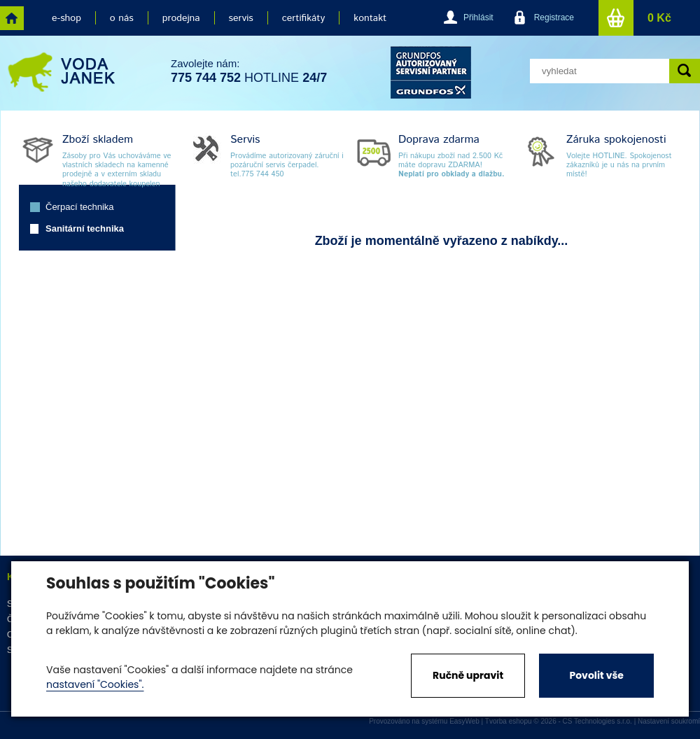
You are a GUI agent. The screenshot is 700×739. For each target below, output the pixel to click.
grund (431, 72)
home (12, 18)
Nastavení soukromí (669, 721)
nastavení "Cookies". (95, 684)
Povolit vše (596, 675)
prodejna (181, 18)
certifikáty (303, 18)
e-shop (66, 18)
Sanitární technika (85, 228)
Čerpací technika (80, 207)
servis (241, 18)
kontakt (370, 18)
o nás (122, 18)
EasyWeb (464, 721)
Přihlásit (478, 17)
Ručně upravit (468, 675)
